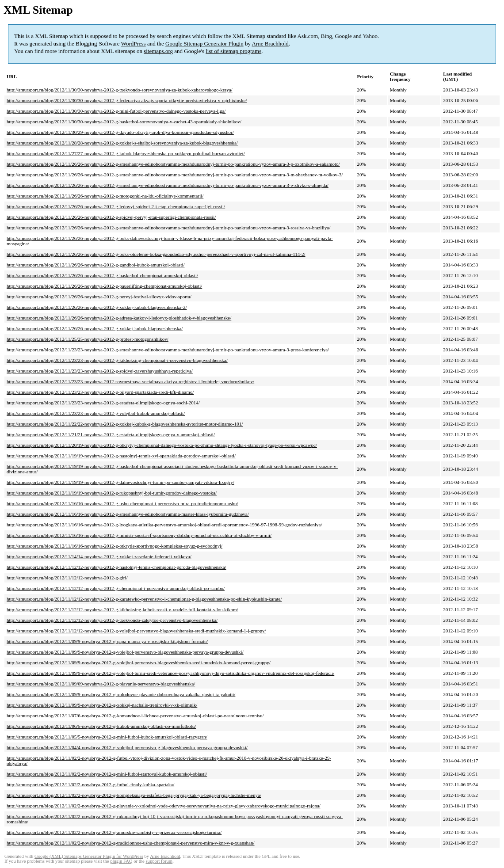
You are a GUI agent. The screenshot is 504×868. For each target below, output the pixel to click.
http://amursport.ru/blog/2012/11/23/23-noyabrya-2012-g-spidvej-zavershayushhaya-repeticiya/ (100, 371)
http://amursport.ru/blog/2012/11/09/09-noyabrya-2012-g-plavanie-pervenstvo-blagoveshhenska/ (101, 684)
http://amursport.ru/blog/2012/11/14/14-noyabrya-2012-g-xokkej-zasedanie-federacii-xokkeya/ (99, 556)
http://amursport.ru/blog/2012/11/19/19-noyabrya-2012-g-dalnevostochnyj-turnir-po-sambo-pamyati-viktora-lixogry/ (120, 482)
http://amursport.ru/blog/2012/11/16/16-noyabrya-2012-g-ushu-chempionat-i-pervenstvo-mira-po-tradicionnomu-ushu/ (122, 503)
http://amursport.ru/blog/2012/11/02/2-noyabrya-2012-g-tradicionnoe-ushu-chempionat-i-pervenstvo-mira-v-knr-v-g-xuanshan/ (131, 843)
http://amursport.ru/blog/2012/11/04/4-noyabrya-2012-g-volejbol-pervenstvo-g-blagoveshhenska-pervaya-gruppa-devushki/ (127, 747)
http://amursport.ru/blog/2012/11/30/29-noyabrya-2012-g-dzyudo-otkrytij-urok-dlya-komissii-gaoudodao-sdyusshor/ (120, 132)
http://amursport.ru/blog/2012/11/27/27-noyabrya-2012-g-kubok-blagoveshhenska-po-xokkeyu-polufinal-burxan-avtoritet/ (126, 153)
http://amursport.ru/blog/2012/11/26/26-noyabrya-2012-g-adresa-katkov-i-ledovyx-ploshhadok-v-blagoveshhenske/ (119, 318)
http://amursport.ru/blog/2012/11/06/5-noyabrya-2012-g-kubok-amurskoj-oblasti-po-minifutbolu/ (101, 726)
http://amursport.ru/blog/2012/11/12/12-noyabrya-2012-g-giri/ (67, 578)
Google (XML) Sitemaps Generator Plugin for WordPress (89, 856)
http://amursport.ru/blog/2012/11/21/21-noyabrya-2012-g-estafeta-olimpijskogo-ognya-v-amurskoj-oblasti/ (111, 434)
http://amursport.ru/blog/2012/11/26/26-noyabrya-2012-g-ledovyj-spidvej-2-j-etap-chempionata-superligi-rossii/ (116, 206)
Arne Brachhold (270, 44)
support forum (159, 861)
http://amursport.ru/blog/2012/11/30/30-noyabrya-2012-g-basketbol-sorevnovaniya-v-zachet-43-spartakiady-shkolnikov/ (124, 122)
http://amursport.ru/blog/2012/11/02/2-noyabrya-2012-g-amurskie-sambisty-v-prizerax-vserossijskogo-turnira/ (114, 832)
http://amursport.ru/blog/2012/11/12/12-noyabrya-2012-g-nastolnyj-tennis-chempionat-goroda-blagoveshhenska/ (116, 567)
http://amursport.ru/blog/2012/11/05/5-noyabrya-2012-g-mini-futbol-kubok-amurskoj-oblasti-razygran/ (107, 737)
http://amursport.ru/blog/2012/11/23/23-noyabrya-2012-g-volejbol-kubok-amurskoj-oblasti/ (96, 413)
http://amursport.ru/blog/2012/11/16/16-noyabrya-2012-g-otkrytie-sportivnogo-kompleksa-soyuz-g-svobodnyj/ (115, 546)
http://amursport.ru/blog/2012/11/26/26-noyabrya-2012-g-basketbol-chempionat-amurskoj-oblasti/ (102, 275)
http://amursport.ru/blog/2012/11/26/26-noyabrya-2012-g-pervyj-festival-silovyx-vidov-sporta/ (99, 297)
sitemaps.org (158, 51)
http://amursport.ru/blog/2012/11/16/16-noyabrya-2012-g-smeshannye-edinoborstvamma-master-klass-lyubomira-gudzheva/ (128, 514)
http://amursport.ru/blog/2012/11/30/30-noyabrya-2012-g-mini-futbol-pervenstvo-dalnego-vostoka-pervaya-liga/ (116, 111)
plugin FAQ (121, 861)
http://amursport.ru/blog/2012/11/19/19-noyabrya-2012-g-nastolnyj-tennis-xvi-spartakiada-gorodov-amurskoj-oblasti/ (121, 456)
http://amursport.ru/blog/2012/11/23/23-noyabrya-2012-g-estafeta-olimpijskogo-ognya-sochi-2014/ (103, 403)
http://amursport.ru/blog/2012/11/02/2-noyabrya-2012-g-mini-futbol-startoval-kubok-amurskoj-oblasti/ (107, 774)
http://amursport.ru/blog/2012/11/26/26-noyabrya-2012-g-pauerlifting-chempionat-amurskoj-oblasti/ (104, 286)
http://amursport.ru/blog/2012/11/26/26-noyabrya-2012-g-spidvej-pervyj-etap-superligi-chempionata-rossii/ (111, 217)
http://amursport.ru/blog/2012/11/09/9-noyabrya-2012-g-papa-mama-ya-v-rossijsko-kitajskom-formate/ (107, 641)
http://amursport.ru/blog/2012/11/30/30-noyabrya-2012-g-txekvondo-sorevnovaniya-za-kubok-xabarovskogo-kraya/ (120, 90)
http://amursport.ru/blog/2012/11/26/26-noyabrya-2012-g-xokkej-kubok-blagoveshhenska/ (95, 328)
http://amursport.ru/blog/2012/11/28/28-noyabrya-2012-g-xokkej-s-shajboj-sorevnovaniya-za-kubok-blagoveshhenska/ (122, 143)
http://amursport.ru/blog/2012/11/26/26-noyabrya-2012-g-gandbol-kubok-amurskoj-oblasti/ (96, 265)
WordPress (134, 44)
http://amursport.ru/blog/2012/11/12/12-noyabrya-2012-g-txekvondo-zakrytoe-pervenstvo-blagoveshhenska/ (112, 620)
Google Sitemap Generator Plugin (204, 44)
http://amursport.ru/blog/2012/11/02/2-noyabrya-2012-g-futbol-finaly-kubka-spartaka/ (90, 784)
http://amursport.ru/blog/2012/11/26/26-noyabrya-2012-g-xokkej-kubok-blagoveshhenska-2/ (97, 307)
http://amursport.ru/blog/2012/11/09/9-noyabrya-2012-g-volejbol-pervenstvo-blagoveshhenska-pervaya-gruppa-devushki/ (125, 652)
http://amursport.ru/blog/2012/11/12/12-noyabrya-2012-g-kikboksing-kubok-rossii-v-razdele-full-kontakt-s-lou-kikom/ (122, 609)
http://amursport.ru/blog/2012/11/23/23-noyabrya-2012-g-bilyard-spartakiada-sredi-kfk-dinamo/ (100, 392)
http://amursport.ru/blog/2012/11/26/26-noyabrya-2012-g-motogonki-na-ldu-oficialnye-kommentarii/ (105, 196)
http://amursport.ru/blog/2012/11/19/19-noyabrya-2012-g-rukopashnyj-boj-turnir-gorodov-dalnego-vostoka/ (112, 493)
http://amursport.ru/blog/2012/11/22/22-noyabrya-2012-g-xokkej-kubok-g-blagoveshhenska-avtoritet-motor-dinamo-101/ (125, 424)
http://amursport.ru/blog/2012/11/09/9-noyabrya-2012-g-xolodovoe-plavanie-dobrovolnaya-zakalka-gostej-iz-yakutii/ (121, 694)
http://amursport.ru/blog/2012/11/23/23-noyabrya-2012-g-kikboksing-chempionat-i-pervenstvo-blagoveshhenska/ (117, 360)
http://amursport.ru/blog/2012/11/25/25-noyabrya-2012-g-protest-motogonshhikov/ (88, 339)
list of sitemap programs (233, 51)
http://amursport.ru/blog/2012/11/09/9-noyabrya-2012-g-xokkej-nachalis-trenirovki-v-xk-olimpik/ (102, 705)
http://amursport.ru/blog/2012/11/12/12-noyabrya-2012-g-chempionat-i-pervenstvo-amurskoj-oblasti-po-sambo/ (116, 588)
